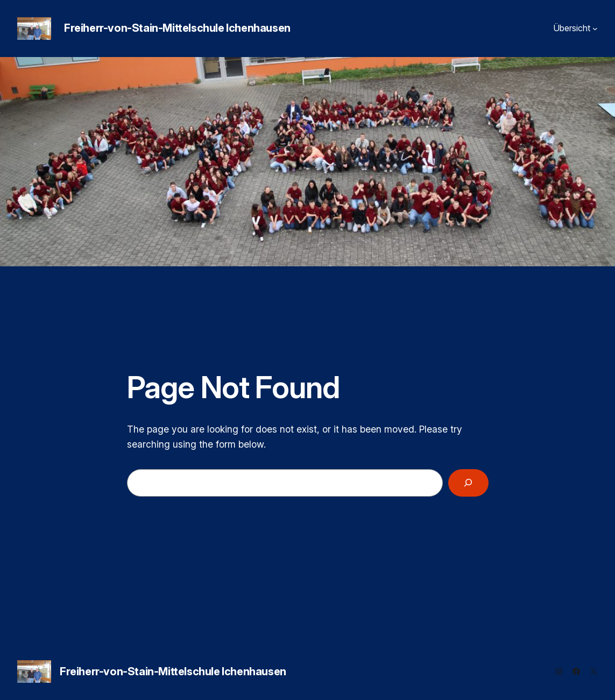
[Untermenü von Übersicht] (595, 29)
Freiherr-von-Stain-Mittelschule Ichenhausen (177, 28)
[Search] (468, 483)
